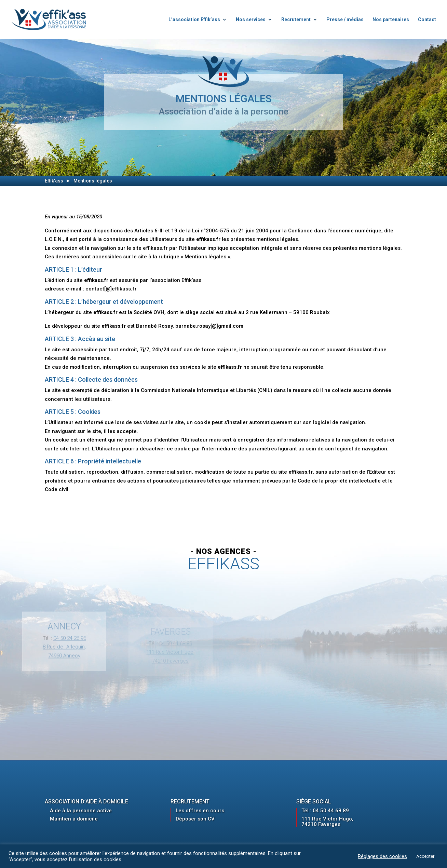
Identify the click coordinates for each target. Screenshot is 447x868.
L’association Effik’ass (194, 20)
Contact (427, 20)
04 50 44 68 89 (331, 811)
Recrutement (296, 20)
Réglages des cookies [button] (382, 856)
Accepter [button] (425, 856)
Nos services (251, 20)
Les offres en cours (200, 811)
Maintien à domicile (74, 819)
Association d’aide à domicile (86, 802)
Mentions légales (93, 181)
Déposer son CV (195, 819)
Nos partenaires (391, 20)
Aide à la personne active (81, 811)
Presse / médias (345, 20)
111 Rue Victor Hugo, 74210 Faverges (327, 822)
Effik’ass (54, 181)
